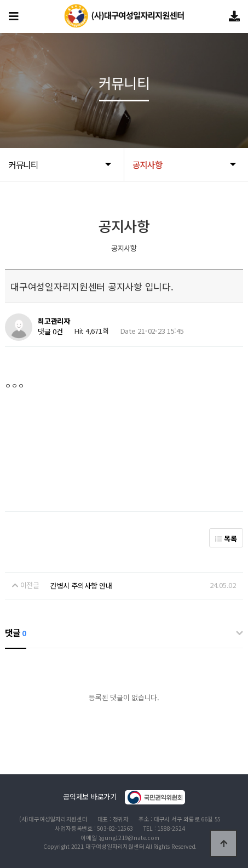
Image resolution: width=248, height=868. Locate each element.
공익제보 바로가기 (124, 797)
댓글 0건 (50, 331)
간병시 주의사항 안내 (81, 586)
